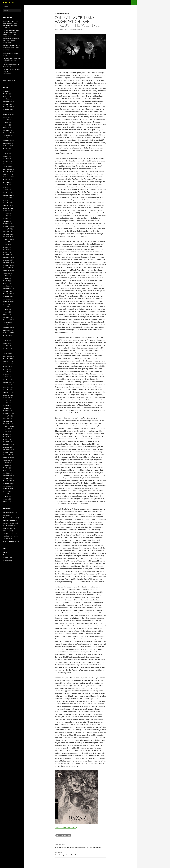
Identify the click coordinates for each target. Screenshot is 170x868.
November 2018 (8, 328)
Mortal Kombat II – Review (11, 54)
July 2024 (6, 151)
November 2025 (8, 109)
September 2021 (8, 239)
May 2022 (6, 218)
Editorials (6, 515)
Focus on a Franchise (9, 523)
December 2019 (8, 294)
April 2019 (6, 315)
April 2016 (6, 408)
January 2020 (7, 291)
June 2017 (6, 372)
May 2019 (6, 312)
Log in (5, 552)
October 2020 (7, 268)
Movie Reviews (7, 528)
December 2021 (8, 231)
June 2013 (6, 496)
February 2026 (8, 102)
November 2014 (8, 452)
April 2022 (6, 221)
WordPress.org (8, 560)
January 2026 (7, 104)
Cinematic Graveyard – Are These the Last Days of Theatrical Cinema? (80, 846)
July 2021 (6, 244)
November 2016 (8, 390)
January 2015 (7, 447)
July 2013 (6, 494)
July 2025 (6, 120)
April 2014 (6, 470)
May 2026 (6, 94)
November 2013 (8, 483)
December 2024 (8, 138)
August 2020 (7, 273)
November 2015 (8, 421)
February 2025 (8, 133)
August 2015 (7, 429)
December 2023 (8, 169)
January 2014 (7, 478)
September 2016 (8, 395)
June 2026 (6, 91)
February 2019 (8, 320)
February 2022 (8, 226)
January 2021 (7, 260)
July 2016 (6, 400)
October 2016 (7, 392)
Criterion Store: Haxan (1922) (66, 828)
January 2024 (7, 167)
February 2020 (8, 289)
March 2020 (7, 286)
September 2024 (8, 146)
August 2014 (7, 460)
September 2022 (8, 208)
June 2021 (6, 247)
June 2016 (6, 403)
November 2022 (8, 203)
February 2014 (8, 476)
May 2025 (6, 125)
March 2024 (7, 161)
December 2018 (8, 325)
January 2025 (7, 135)
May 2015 (6, 437)
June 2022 (6, 216)
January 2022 (7, 229)
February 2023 (8, 195)
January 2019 (7, 322)
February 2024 (8, 164)
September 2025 (8, 115)
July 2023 (6, 182)
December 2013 (8, 481)
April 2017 (6, 377)
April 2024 (6, 159)
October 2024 (7, 143)
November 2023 (8, 172)
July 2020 (6, 276)
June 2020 (6, 278)
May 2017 (6, 374)
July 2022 (6, 213)
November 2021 (8, 234)
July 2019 (6, 307)
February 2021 (8, 257)
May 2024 (6, 156)
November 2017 (8, 359)
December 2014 (8, 450)
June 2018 (6, 341)
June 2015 (6, 434)
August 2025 (7, 117)
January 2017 (7, 385)
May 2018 (6, 343)
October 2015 (7, 424)
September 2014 (8, 457)
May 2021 (6, 250)
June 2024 (6, 154)
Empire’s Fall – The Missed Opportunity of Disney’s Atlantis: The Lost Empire (11, 24)
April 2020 (6, 283)
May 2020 (6, 281)
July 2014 (6, 463)
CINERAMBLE (9, 3)
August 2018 (7, 335)
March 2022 (7, 224)
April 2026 (6, 96)
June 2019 (6, 309)
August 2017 (7, 367)
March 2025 (7, 130)
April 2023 (6, 190)
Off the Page (7, 531)
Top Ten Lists (7, 539)
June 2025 (6, 122)
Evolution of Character (10, 518)
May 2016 (6, 405)
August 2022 (7, 211)
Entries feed (7, 555)
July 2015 (6, 431)
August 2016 (7, 398)
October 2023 (7, 174)
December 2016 (8, 387)
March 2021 (7, 255)
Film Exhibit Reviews (9, 520)
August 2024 (7, 148)
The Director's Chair (9, 533)
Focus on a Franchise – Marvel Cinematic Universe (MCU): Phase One (12, 47)
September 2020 (8, 270)
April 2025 (6, 128)
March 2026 (7, 99)
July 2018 (6, 338)
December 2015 (8, 418)
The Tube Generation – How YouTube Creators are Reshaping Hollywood (11, 32)
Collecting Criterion (62, 14)
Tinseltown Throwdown (10, 536)
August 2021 (7, 242)
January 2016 (7, 416)
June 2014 (6, 465)
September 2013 (8, 489)
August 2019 (7, 304)
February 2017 (8, 382)
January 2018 (7, 354)
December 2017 (8, 356)
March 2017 (7, 380)
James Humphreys (77, 29)
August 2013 (7, 491)
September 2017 (8, 364)
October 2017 (7, 361)
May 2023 (6, 187)
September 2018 (8, 333)
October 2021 (7, 237)
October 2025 (7, 112)
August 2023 (7, 179)
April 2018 (6, 346)
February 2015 (8, 444)
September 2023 (8, 177)
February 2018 (8, 351)
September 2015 (8, 426)
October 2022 (7, 205)
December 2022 (8, 200)
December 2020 (8, 263)
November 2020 (8, 265)
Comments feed (8, 557)
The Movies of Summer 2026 (11, 65)
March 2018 (7, 348)
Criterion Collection (63, 835)
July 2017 (6, 369)
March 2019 (7, 317)
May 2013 (6, 499)
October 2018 (7, 330)
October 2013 (7, 486)
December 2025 (8, 107)
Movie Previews (8, 526)
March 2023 (7, 192)
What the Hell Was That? (10, 541)
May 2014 (6, 468)
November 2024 (8, 141)
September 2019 (8, 302)
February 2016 (8, 413)
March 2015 (7, 442)
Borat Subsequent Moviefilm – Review (80, 853)
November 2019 (8, 296)
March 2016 (7, 411)
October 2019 (7, 299)
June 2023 (6, 185)
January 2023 (7, 198)
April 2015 (6, 439)
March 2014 (7, 473)
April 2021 (6, 252)
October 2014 (7, 455)
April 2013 (6, 502)
